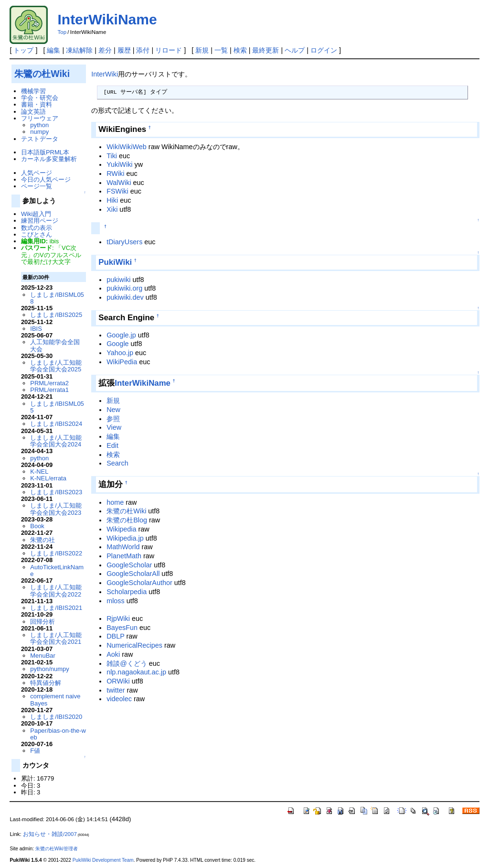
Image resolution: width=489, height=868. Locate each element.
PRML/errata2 (49, 383)
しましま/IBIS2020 (56, 717)
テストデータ (40, 139)
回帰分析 (43, 622)
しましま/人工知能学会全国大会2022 (56, 591)
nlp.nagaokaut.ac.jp (136, 672)
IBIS (36, 329)
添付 (143, 50)
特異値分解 (46, 683)
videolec (119, 699)
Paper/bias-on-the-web (58, 734)
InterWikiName (107, 19)
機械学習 (33, 91)
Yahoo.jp (120, 353)
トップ (23, 50)
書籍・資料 (37, 104)
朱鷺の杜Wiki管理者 (57, 849)
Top (62, 32)
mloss (116, 601)
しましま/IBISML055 (57, 407)
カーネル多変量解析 (49, 159)
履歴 (124, 50)
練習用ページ (40, 221)
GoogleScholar (129, 565)
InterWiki (105, 74)
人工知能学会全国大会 (55, 345)
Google (117, 344)
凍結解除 (79, 50)
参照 (113, 419)
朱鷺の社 (43, 540)
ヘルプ (295, 50)
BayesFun (122, 628)
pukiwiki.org (124, 288)
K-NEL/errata (48, 478)
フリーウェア (40, 118)
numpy (39, 132)
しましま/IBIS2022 (56, 553)
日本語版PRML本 (45, 152)
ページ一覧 (37, 186)
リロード (169, 50)
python (39, 125)
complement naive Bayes (55, 700)
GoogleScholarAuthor (139, 583)
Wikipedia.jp (125, 538)
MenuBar (43, 656)
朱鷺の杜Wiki (126, 511)
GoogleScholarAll (133, 574)
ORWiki (118, 681)
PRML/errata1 (49, 390)
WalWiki (119, 183)
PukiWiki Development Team (103, 860)
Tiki (112, 156)
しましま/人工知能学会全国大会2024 (56, 441)
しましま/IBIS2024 (56, 424)
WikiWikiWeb (127, 147)
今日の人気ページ (46, 179)
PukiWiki (115, 262)
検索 (240, 50)
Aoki (113, 654)
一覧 (221, 50)
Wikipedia (121, 529)
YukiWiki (119, 164)
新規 (202, 50)
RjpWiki (118, 618)
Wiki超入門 (36, 214)
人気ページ (37, 173)
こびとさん (37, 234)
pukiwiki (118, 280)
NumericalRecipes (134, 645)
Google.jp (121, 335)
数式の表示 (37, 228)
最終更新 (266, 50)
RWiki (115, 174)
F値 (35, 751)
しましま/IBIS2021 (56, 608)
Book (37, 526)
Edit (112, 445)
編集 (53, 50)
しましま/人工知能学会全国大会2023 (56, 509)
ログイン (324, 50)
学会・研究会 (40, 98)
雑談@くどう (127, 663)
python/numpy (49, 669)
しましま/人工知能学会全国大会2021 (56, 638)
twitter (116, 690)
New (113, 410)
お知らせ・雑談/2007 (50, 834)
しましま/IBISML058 (57, 298)
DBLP (115, 636)
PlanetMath (124, 556)
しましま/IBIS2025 (56, 315)
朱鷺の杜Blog (127, 520)
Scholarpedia (127, 592)
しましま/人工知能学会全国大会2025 (56, 366)
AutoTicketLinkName (57, 570)
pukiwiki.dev (125, 297)
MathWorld (123, 547)
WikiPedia (122, 362)
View (114, 427)
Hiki (112, 200)
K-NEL (39, 472)
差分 (105, 50)
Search (117, 463)
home (115, 502)
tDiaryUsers (124, 242)
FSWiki (117, 191)
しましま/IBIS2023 (56, 492)
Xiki (112, 209)
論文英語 (33, 112)
